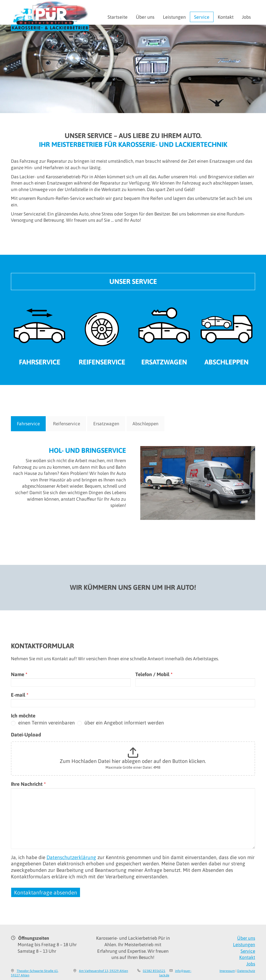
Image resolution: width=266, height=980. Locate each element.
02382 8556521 (154, 971)
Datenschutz (246, 971)
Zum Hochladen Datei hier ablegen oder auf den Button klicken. (133, 761)
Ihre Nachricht (28, 784)
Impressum (227, 971)
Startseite (118, 17)
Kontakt (226, 17)
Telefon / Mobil (154, 674)
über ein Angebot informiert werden (121, 723)
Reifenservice (102, 362)
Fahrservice (40, 362)
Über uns (145, 17)
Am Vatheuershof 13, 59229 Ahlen (104, 971)
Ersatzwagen (164, 362)
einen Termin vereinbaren (43, 723)
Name (19, 674)
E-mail (20, 695)
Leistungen (174, 17)
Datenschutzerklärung (71, 857)
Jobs (246, 17)
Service (202, 17)
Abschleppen (227, 362)
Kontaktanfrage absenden (46, 892)
